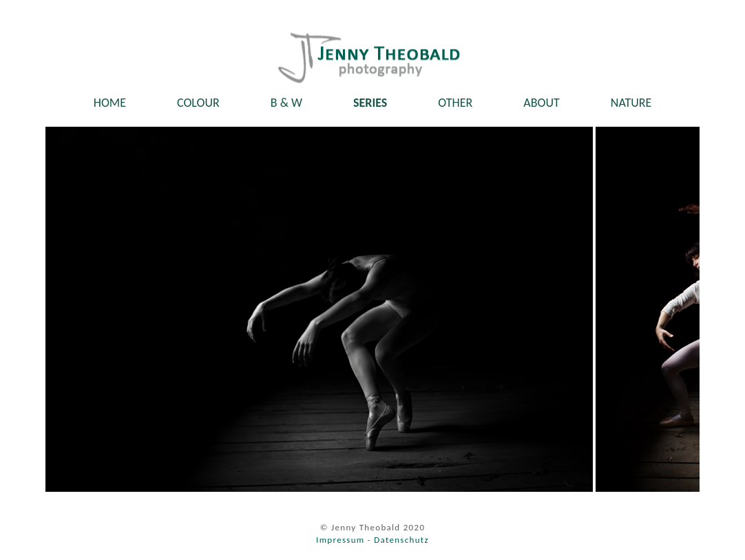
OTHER (455, 103)
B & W (286, 103)
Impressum (340, 540)
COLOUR (198, 103)
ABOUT (541, 103)
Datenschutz (401, 540)
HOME (110, 103)
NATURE (631, 103)
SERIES (370, 103)
